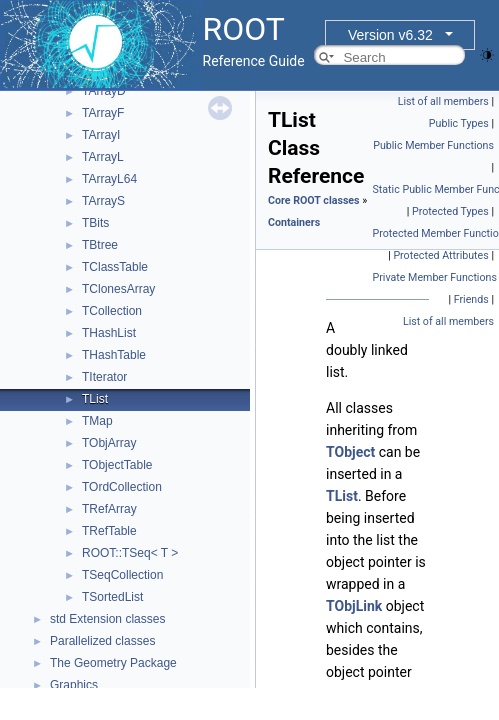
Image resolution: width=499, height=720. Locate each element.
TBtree (100, 245)
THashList (109, 333)
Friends (471, 299)
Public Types (459, 123)
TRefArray (109, 509)
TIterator (104, 377)
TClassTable (115, 267)
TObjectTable (117, 465)
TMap (97, 421)
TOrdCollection (122, 487)
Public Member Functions (433, 145)
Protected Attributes (440, 255)
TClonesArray (118, 289)
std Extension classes (107, 619)
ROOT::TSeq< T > (130, 553)
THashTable (114, 355)
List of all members (443, 101)
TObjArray (109, 443)
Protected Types (450, 211)
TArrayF (103, 113)
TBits (95, 223)
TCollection (112, 311)
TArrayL (103, 157)
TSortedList (112, 597)
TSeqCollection (122, 575)
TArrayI (101, 135)
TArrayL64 (109, 179)
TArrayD (104, 91)
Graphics (74, 685)
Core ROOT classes (314, 200)
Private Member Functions (435, 277)
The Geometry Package (113, 663)
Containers (294, 222)
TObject (350, 452)
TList (95, 399)
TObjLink (354, 606)
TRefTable (109, 531)
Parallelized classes (102, 641)
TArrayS (103, 201)
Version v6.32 (390, 35)
